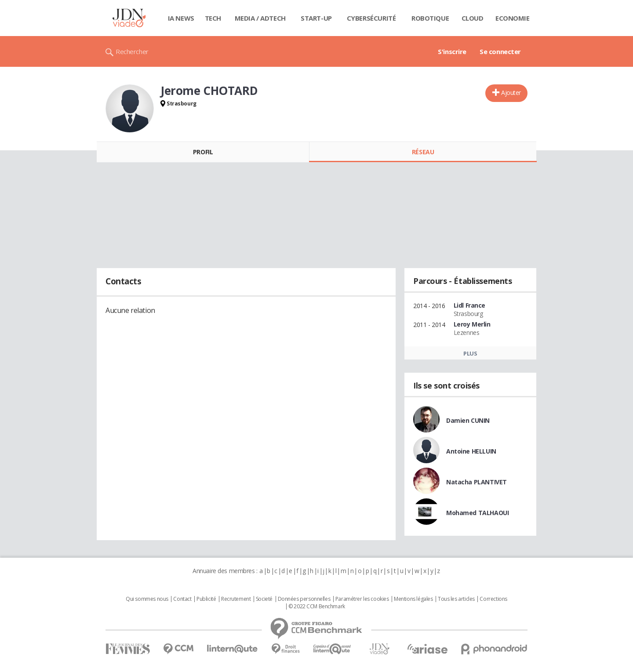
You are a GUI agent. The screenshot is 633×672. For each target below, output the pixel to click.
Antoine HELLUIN (471, 451)
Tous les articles (456, 599)
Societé (264, 599)
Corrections (493, 599)
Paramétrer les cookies (362, 599)
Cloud (473, 18)
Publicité (206, 599)
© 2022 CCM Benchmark (317, 607)
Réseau (423, 152)
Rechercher (132, 51)
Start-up (316, 18)
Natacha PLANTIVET (477, 482)
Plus (470, 353)
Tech (213, 18)
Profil (203, 152)
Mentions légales (413, 599)
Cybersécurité (371, 18)
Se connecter (500, 51)
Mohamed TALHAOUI (477, 513)
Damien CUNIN (468, 420)
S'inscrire (452, 51)
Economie (513, 18)
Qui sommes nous (147, 599)
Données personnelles (304, 599)
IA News (181, 18)
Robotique (430, 18)
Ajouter (511, 93)
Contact (182, 599)
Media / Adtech (260, 18)
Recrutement (236, 599)
